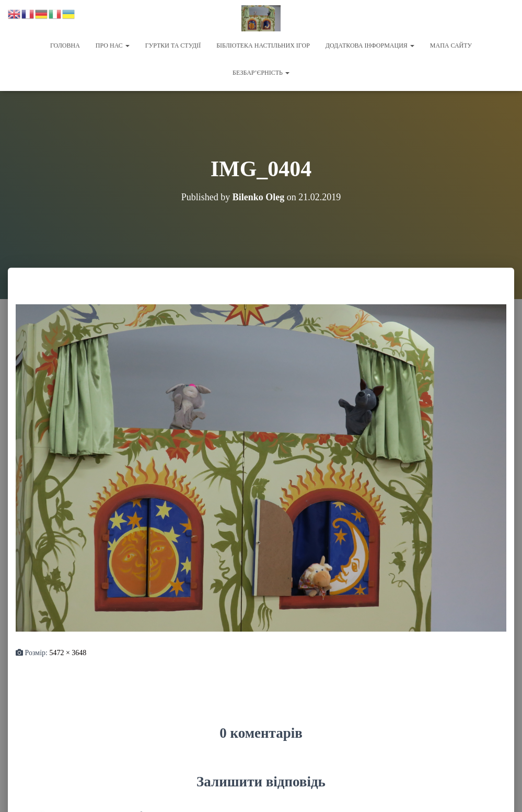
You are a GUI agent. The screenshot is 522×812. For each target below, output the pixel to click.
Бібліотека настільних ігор (263, 45)
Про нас (113, 45)
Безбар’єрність (261, 73)
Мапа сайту (451, 45)
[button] (127, 45)
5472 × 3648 (68, 652)
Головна (65, 45)
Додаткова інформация (370, 45)
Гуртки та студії (173, 45)
